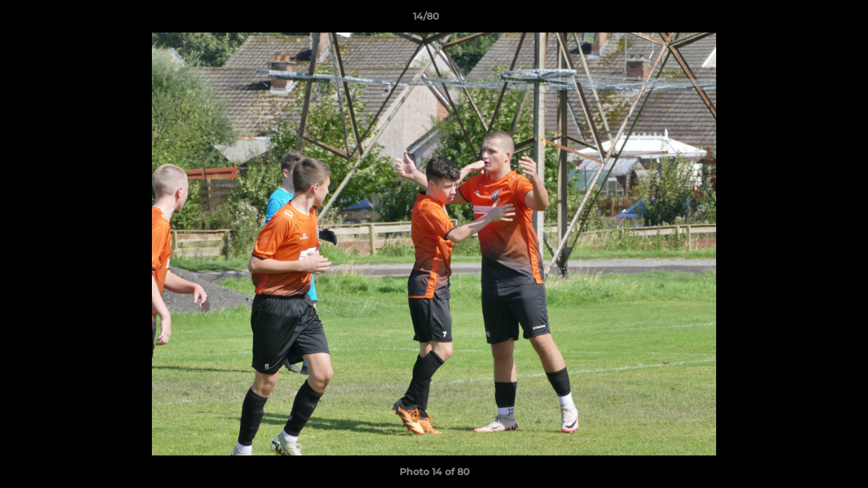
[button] (811, 20)
